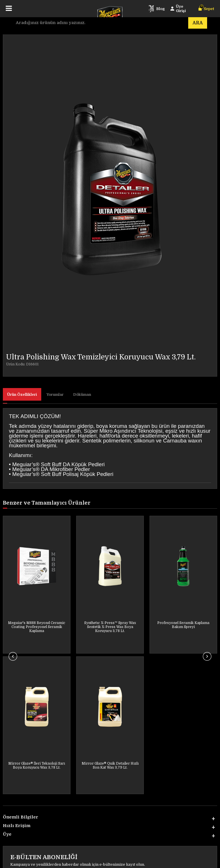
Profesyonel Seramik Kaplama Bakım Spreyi (110, 625)
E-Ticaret (91, 861)
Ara (198, 23)
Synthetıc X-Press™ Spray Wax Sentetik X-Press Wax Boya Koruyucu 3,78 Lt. (37, 627)
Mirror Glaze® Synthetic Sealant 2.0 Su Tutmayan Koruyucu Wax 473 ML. (183, 627)
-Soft (77, 861)
